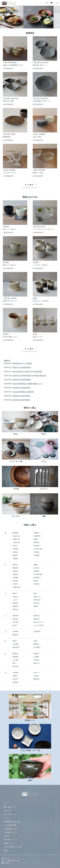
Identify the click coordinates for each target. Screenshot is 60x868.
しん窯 (15, 600)
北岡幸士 (15, 571)
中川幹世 (15, 631)
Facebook (5, 863)
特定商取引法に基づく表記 (12, 821)
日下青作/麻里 (38, 574)
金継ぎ (6, 851)
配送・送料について (10, 807)
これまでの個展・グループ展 (13, 847)
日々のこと (6, 858)
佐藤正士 (15, 597)
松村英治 (36, 654)
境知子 (15, 593)
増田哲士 (15, 654)
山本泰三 (36, 676)
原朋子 (15, 641)
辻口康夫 (15, 622)
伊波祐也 (36, 542)
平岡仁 (36, 641)
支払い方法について (10, 814)
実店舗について (9, 843)
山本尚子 (15, 679)
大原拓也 (15, 552)
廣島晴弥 (36, 644)
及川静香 (36, 546)
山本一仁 (36, 673)
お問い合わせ (8, 840)
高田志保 (15, 619)
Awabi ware (16, 536)
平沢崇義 (15, 644)
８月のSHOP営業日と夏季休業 (23, 392)
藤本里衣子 (16, 647)
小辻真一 (15, 584)
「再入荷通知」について (11, 829)
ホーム (6, 803)
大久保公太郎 (38, 549)
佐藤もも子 (37, 597)
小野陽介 (15, 559)
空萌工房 (15, 609)
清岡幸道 (36, 571)
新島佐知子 (37, 600)
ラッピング (7, 818)
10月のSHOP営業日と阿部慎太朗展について (28, 384)
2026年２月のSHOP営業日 (22, 367)
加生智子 (15, 565)
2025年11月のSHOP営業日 (22, 380)
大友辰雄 (36, 552)
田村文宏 (36, 619)
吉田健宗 (15, 682)
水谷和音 (36, 660)
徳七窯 (15, 625)
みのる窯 (15, 660)
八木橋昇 (15, 673)
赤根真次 (36, 533)
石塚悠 (36, 539)
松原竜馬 (15, 657)
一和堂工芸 (16, 542)
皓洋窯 (36, 581)
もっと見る (29, 185)
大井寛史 (15, 549)
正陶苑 (36, 606)
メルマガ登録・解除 (10, 825)
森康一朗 (36, 663)
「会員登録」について (11, 832)
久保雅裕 (15, 578)
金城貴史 (15, 574)
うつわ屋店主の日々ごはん (10, 861)
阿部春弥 (15, 533)
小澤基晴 (36, 555)
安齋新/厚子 (37, 536)
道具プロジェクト (39, 622)
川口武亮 (36, 568)
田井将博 (15, 616)
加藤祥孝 (15, 568)
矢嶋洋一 (15, 676)
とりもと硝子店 (39, 625)
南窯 (14, 663)
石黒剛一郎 (16, 539)
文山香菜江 (37, 647)
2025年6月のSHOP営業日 (21, 400)
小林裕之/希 (16, 587)
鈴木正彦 (36, 603)
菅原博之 (15, 603)
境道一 (36, 593)
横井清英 (36, 679)
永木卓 (15, 546)
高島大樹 (36, 616)
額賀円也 (15, 635)
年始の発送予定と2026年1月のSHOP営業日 (27, 372)
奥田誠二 (15, 555)
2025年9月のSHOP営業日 (21, 388)
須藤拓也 (15, 606)
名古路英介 (37, 631)
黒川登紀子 (37, 578)
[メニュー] (57, 3)
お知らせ (7, 836)
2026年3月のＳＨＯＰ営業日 (22, 363)
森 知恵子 (16, 666)
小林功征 (36, 584)
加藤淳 (36, 565)
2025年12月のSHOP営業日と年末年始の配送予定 (29, 376)
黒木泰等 (15, 581)
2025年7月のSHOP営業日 (21, 396)
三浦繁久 (36, 657)
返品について (8, 811)
